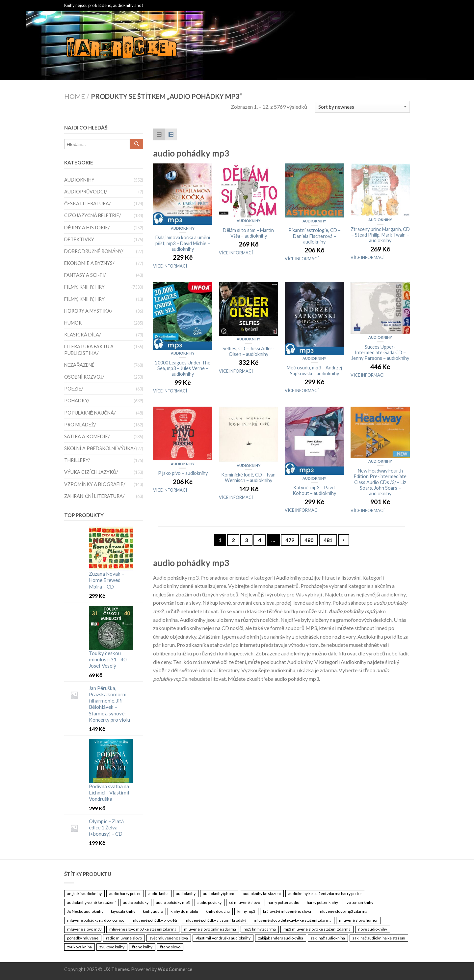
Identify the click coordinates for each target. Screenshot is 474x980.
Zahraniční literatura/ (94, 496)
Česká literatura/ (87, 203)
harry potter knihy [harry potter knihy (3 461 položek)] (322, 902)
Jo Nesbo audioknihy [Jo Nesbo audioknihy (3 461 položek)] (85, 911)
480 (309, 540)
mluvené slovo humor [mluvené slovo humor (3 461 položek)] (358, 920)
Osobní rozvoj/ (84, 377)
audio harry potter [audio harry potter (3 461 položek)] (125, 894)
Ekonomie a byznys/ (89, 263)
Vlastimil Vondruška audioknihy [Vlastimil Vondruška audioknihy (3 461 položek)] (223, 938)
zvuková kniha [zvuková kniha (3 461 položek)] (79, 947)
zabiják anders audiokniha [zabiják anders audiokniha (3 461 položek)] (281, 938)
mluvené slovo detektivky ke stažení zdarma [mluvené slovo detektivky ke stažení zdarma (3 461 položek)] (293, 920)
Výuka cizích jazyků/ (91, 472)
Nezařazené (79, 365)
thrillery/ (77, 460)
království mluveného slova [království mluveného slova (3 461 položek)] (287, 911)
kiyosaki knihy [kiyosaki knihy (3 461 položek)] (123, 911)
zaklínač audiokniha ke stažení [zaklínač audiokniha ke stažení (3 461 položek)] (379, 938)
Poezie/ (74, 389)
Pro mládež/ (80, 425)
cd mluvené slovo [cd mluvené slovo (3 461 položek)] (245, 902)
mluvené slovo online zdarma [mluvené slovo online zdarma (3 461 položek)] (210, 929)
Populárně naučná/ (90, 413)
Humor (73, 323)
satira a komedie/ (87, 436)
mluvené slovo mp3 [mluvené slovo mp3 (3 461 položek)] (84, 929)
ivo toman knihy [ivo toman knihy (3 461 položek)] (359, 902)
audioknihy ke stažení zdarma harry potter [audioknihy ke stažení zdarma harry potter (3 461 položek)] (325, 894)
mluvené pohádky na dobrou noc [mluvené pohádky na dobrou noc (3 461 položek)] (96, 920)
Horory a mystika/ (88, 311)
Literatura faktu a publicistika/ (89, 350)
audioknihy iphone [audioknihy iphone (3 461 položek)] (219, 894)
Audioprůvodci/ (86, 192)
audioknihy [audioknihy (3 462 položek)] (186, 894)
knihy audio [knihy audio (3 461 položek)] (153, 911)
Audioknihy (215, 48)
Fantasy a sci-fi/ (85, 275)
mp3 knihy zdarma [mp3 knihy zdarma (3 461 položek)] (260, 929)
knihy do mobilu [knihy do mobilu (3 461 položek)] (184, 911)
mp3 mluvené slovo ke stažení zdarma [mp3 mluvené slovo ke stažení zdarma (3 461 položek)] (317, 929)
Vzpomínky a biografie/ (95, 484)
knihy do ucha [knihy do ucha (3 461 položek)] (218, 911)
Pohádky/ (77, 401)
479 (290, 540)
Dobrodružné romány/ (94, 251)
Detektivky (79, 239)
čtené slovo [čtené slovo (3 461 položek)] (170, 947)
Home (75, 96)
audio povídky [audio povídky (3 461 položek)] (210, 902)
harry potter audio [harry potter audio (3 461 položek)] (283, 902)
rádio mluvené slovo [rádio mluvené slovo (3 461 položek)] (124, 938)
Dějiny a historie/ (87, 228)
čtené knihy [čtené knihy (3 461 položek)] (142, 947)
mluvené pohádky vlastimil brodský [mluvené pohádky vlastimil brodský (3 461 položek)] (215, 920)
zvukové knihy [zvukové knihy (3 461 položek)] (112, 947)
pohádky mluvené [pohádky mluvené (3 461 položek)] (83, 938)
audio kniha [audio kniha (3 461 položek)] (158, 894)
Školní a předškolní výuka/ (100, 448)
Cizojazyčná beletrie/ (92, 215)
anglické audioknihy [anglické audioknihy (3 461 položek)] (84, 894)
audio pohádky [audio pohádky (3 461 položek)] (136, 902)
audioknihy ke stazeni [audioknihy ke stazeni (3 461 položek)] (262, 894)
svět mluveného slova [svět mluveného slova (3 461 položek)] (169, 938)
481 (328, 540)
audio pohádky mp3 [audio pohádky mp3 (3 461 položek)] (173, 902)
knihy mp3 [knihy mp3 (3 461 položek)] (246, 911)
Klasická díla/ (82, 335)
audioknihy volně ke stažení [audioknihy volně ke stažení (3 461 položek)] (91, 902)
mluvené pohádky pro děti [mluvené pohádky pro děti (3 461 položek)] (154, 920)
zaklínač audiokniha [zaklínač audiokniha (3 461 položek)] (328, 938)
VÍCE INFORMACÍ (170, 266)
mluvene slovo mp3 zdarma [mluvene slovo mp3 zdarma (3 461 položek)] (343, 911)
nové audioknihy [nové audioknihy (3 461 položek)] (373, 929)
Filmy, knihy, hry (84, 287)
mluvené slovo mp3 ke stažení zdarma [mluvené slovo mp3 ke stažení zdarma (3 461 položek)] (143, 929)
